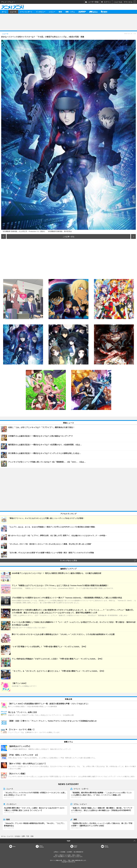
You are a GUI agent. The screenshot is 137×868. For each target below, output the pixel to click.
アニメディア (82, 12)
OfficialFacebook (41, 846)
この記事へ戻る (69, 236)
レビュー (52, 12)
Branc (104, 12)
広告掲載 (63, 852)
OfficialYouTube (106, 846)
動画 (60, 12)
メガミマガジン (93, 12)
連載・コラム (70, 12)
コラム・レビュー (80, 804)
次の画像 (133, 236)
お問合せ (56, 852)
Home (14, 846)
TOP (68, 841)
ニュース (13, 12)
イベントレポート (26, 12)
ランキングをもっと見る (68, 561)
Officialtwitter (76, 846)
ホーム (4, 12)
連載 (75, 819)
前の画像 (4, 236)
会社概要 (69, 852)
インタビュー (41, 12)
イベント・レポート (81, 789)
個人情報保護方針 (79, 852)
